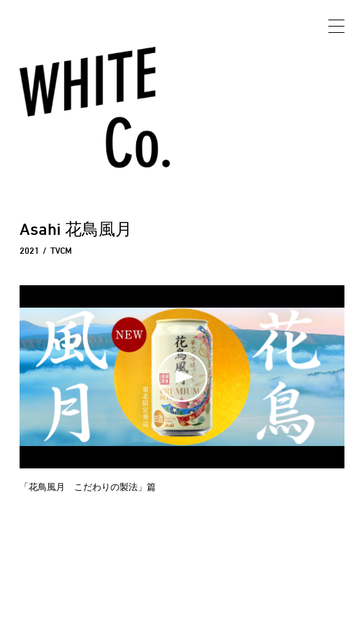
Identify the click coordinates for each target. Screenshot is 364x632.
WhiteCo (73, 91)
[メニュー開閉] (336, 28)
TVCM (61, 250)
